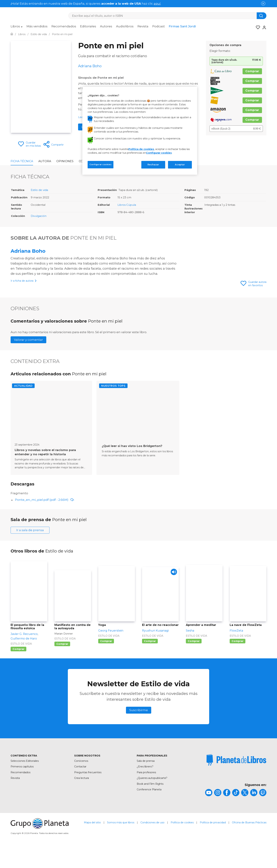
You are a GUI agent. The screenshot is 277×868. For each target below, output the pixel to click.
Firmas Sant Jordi (182, 26)
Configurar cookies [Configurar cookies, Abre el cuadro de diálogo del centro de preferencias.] (101, 164)
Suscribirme (139, 733)
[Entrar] (263, 28)
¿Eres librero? (145, 789)
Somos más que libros (121, 845)
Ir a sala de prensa (30, 553)
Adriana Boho (28, 251)
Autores (106, 26)
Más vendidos (37, 26)
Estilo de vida (39, 190)
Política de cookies (182, 845)
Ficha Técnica (22, 161)
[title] (236, 782)
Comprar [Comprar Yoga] (106, 664)
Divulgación (39, 216)
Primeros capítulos (22, 789)
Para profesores (146, 795)
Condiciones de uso (152, 845)
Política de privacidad (213, 845)
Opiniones (65, 161)
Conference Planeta (149, 812)
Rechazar (153, 165)
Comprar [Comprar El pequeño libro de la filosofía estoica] (18, 672)
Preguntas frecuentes (88, 795)
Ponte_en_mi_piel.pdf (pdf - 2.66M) (45, 522)
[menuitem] (17, 28)
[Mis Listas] (257, 28)
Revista (143, 26)
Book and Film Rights (150, 806)
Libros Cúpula (127, 205)
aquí (157, 4)
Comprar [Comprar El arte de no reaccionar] (150, 664)
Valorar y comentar (28, 370)
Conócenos (81, 783)
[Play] (173, 595)
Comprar (252, 71)
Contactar (80, 789)
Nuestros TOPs (113, 416)
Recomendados (64, 26)
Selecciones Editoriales (25, 783)
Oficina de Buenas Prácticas (249, 845)
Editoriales (88, 26)
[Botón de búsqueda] (262, 16)
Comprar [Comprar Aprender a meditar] (194, 664)
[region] (140, 131)
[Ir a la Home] (12, 34)
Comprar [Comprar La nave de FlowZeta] (238, 664)
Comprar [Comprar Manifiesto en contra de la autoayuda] (62, 666)
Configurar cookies (159, 153)
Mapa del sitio (92, 845)
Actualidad (23, 416)
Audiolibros (125, 26)
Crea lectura (82, 801)
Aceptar (180, 165)
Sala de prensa (146, 783)
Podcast (159, 26)
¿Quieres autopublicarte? (152, 801)
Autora (45, 161)
